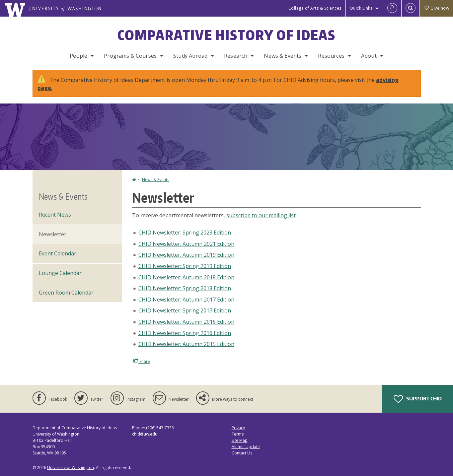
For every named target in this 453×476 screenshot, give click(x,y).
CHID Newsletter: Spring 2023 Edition (185, 233)
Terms (238, 434)
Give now (436, 8)
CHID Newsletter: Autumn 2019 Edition (186, 255)
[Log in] (392, 8)
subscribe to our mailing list (261, 215)
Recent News (55, 215)
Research (236, 56)
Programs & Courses (130, 56)
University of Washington (71, 468)
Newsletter (53, 234)
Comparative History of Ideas (226, 35)
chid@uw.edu (145, 434)
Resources (331, 56)
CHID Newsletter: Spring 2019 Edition (185, 266)
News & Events (283, 56)
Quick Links (361, 8)
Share (142, 361)
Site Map (240, 440)
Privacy (238, 428)
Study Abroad (190, 56)
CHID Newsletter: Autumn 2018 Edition (186, 277)
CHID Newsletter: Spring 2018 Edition (185, 288)
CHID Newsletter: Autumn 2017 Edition (186, 300)
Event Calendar (58, 253)
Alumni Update (246, 447)
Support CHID (418, 399)
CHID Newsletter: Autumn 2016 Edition (186, 322)
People (78, 56)
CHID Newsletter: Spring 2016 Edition (185, 333)
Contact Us (242, 453)
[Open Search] (411, 8)
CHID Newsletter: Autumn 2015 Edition (186, 344)
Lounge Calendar (60, 273)
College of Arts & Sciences (315, 8)
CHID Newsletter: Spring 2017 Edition (185, 310)
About (369, 56)
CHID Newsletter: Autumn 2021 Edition (186, 244)
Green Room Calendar (66, 293)
